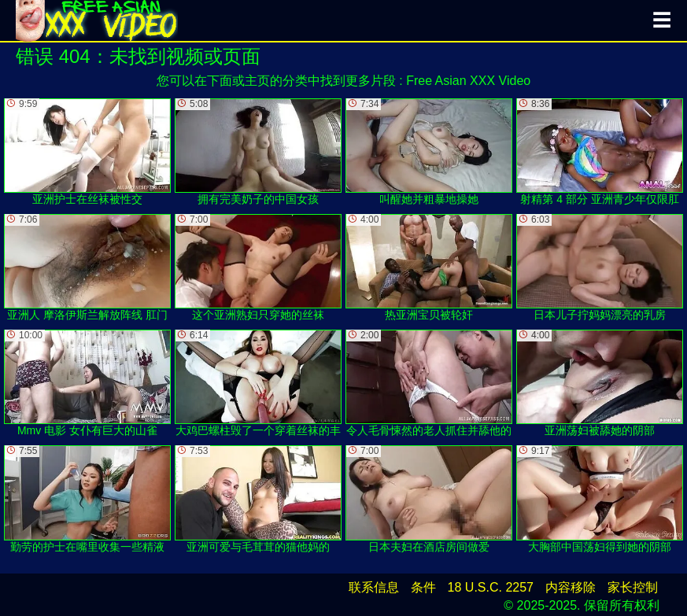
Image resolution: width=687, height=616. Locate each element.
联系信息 (374, 587)
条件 (423, 587)
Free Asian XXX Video (468, 81)
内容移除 (571, 587)
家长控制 (633, 587)
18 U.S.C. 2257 (491, 587)
